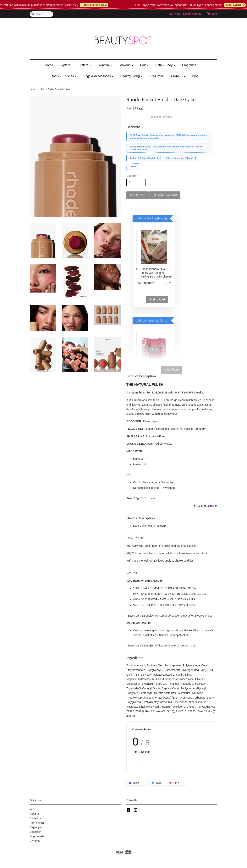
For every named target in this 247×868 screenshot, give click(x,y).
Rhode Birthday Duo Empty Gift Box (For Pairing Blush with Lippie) (154, 273)
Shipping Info (37, 827)
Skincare (105, 65)
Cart (215, 14)
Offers (86, 65)
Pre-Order (156, 76)
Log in (172, 14)
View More (172, 369)
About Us (35, 814)
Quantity (131, 176)
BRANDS (178, 76)
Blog (195, 76)
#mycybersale (37, 836)
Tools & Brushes (64, 76)
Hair (144, 65)
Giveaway (35, 841)
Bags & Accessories (99, 76)
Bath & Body (165, 65)
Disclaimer (35, 832)
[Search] (41, 14)
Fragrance (191, 65)
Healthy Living (132, 76)
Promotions (133, 127)
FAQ (32, 810)
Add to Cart (157, 299)
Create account (192, 14)
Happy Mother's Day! (98, 5)
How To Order (37, 823)
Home (49, 65)
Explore (67, 65)
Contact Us (36, 818)
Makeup (126, 65)
